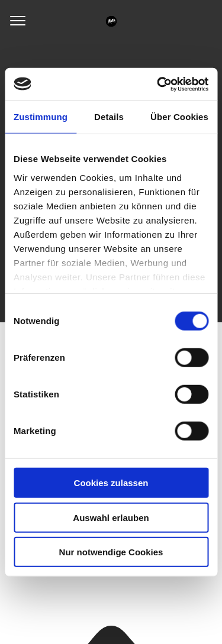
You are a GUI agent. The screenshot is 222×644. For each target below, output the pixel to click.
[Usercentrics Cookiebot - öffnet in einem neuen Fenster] (158, 84)
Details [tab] (109, 117)
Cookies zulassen (111, 483)
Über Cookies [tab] (179, 117)
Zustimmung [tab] (41, 117)
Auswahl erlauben (111, 517)
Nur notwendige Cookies (111, 552)
